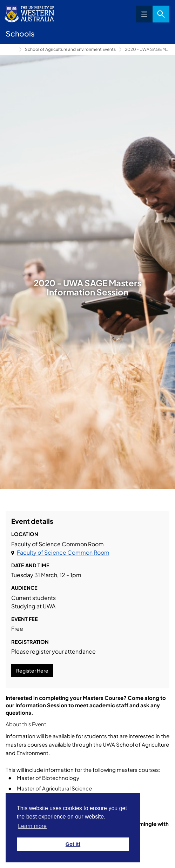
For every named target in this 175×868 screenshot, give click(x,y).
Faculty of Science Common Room (63, 552)
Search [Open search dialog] (161, 14)
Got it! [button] (73, 844)
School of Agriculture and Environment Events (70, 49)
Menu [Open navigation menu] (144, 14)
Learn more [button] (32, 826)
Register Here (32, 670)
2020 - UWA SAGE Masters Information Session (147, 49)
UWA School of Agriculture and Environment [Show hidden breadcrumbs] (11, 49)
